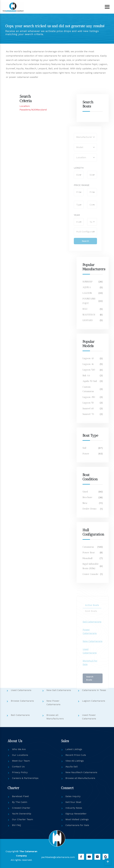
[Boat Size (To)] (86, 175)
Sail (84, 448)
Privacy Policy (20, 772)
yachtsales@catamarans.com (58, 857)
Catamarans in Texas (94, 690)
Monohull (88, 558)
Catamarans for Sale (77, 825)
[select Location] (79, 157)
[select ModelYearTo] (86, 222)
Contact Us (18, 767)
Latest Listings (74, 749)
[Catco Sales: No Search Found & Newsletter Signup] (32, 140)
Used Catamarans (21, 690)
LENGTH (72, 168)
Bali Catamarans (20, 715)
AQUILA (87, 287)
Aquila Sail (72, 767)
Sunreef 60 (88, 408)
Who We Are (19, 749)
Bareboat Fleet (20, 796)
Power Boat (89, 552)
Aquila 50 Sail (90, 381)
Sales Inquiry (73, 796)
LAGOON (87, 293)
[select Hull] (79, 232)
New (85, 503)
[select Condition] (86, 205)
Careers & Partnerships (25, 778)
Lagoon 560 (89, 370)
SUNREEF (88, 282)
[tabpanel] (93, 649)
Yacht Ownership (22, 814)
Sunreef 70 (88, 414)
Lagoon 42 (88, 358)
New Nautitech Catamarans (81, 772)
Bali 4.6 (86, 375)
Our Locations (20, 755)
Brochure (87, 497)
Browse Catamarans (22, 701)
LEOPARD (88, 320)
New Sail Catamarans (59, 690)
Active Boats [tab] (92, 611)
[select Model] (79, 147)
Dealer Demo (90, 509)
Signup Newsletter (76, 814)
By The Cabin (20, 802)
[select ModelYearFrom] (72, 222)
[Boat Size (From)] (72, 175)
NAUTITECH (89, 315)
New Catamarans (93, 647)
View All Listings (75, 761)
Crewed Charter (21, 808)
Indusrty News (74, 808)
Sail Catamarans (92, 627)
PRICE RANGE (75, 185)
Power (86, 454)
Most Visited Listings (77, 819)
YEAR (70, 215)
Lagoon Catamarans (94, 701)
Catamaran (88, 547)
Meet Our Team (21, 761)
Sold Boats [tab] (91, 617)
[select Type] (72, 205)
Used (85, 492)
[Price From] (72, 192)
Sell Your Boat (73, 802)
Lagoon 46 (88, 364)
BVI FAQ (17, 825)
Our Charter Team (22, 819)
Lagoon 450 (89, 397)
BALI (85, 309)
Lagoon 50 (88, 403)
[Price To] (86, 192)
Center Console (90, 574)
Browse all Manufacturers (80, 778)
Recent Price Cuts (76, 755)
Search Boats (90, 684)
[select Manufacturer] (79, 137)
